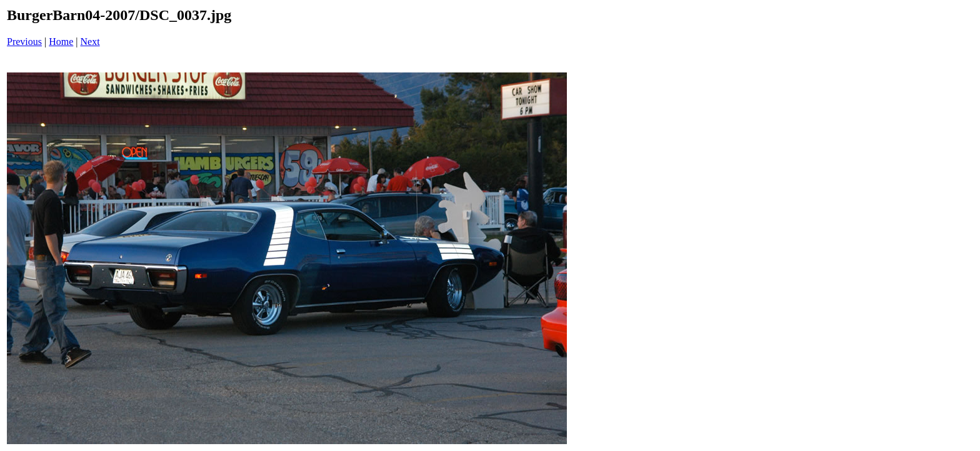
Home (61, 42)
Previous (24, 42)
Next (90, 42)
